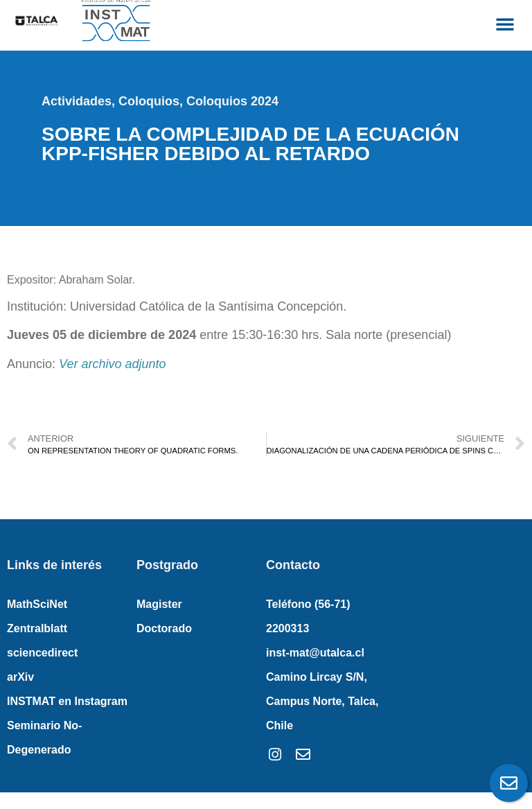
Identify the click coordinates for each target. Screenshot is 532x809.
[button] (505, 24)
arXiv (20, 677)
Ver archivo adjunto (112, 364)
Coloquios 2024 (232, 101)
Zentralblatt (37, 628)
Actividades (77, 101)
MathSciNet (37, 604)
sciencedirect (42, 653)
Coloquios (149, 101)
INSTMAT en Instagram (67, 701)
